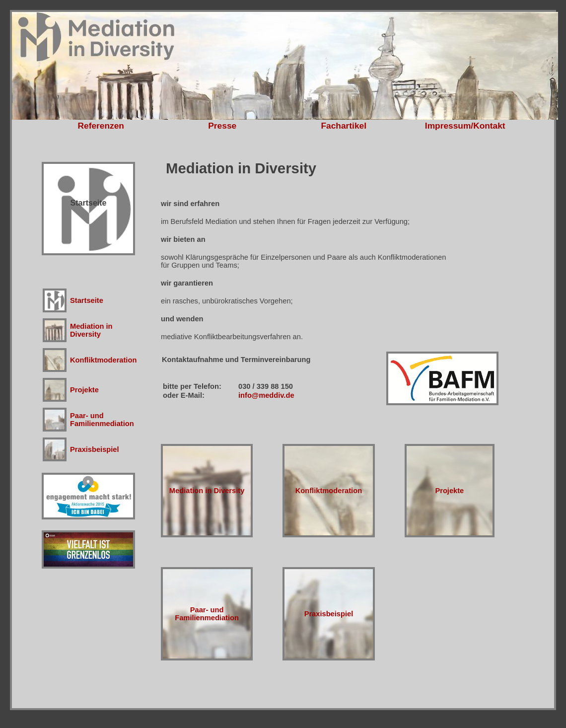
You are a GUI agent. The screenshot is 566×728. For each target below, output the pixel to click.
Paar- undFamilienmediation (102, 420)
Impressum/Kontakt (465, 126)
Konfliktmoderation (103, 360)
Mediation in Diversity (91, 330)
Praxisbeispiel (95, 449)
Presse (222, 126)
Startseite (87, 300)
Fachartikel (344, 126)
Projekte (84, 390)
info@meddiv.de (266, 395)
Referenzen (101, 126)
